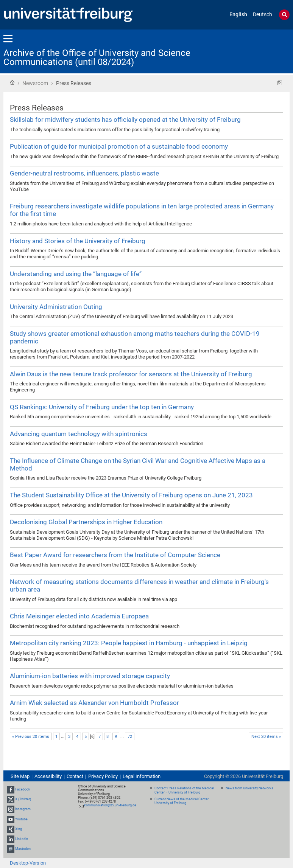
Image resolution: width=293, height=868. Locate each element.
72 (130, 737)
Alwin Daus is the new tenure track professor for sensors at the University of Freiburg (131, 374)
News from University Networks (249, 788)
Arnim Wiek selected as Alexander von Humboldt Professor (94, 703)
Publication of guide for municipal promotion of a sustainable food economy (119, 146)
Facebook (23, 789)
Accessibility (48, 776)
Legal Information (142, 776)
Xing (19, 829)
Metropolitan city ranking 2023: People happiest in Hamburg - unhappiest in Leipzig (129, 643)
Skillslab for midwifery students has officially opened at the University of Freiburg (125, 120)
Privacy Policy (103, 776)
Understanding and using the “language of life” (76, 274)
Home (12, 82)
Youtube (21, 819)
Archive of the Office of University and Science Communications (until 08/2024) (97, 57)
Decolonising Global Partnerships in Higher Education (86, 522)
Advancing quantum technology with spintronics (79, 434)
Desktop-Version (28, 863)
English (238, 15)
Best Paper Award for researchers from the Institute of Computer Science (115, 555)
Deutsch (263, 15)
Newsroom (35, 83)
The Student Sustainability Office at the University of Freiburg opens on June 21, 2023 (131, 495)
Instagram (23, 809)
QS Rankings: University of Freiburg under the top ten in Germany (102, 407)
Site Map (20, 776)
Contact (75, 776)
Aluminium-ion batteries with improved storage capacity (90, 676)
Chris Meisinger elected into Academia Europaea (79, 616)
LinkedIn (22, 839)
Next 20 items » (266, 737)
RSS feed (280, 83)
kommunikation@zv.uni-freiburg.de (110, 805)
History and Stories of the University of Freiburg (78, 241)
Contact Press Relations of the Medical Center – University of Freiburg (184, 790)
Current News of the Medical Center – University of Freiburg (183, 801)
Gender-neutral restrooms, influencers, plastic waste (84, 173)
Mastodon (23, 849)
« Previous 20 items (31, 737)
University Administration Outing (56, 307)
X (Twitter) (23, 799)
